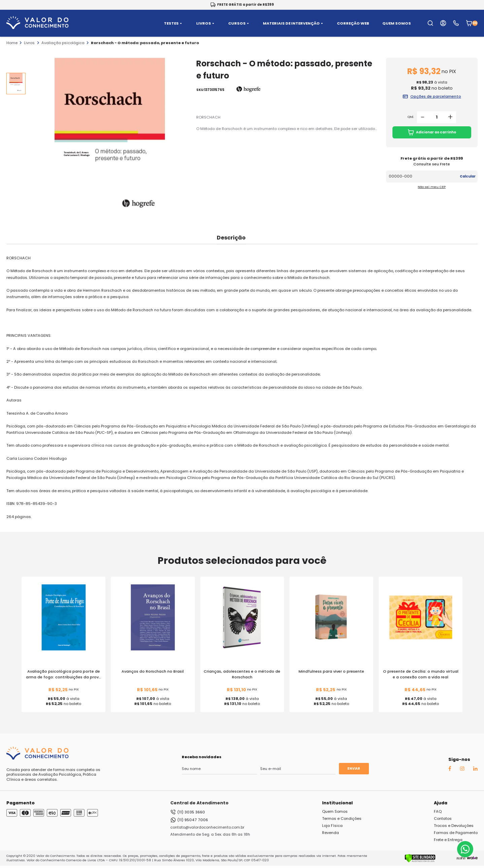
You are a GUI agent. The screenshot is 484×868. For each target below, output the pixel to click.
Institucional (337, 803)
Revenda (331, 833)
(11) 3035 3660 (188, 812)
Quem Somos (335, 811)
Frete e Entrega (448, 840)
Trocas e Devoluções (454, 826)
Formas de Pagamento (456, 833)
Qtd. (411, 117)
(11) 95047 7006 (189, 820)
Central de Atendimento (199, 803)
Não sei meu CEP (432, 187)
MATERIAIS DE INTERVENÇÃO (293, 23)
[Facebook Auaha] (450, 770)
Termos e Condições (342, 818)
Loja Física (332, 826)
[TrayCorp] (472, 858)
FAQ (438, 811)
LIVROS (206, 23)
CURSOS (239, 23)
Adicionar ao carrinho (432, 132)
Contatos (443, 818)
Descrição (231, 238)
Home (12, 43)
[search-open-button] (430, 23)
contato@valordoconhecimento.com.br (207, 827)
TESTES (174, 23)
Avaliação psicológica (63, 43)
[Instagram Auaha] (462, 769)
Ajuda (441, 803)
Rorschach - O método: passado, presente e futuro (145, 43)
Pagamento (21, 803)
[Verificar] (420, 861)
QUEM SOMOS (397, 23)
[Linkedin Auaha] (475, 769)
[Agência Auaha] (461, 858)
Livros (29, 43)
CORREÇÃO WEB (353, 23)
